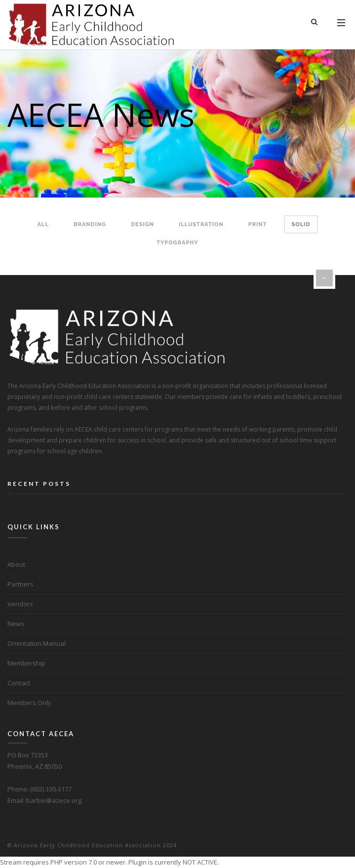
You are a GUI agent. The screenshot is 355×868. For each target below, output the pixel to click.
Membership (26, 663)
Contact (19, 683)
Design (142, 224)
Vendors (20, 604)
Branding (90, 224)
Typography (177, 243)
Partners (20, 584)
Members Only (29, 703)
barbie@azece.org (54, 800)
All (43, 224)
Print (258, 224)
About (16, 564)
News (16, 624)
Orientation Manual (37, 643)
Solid (301, 224)
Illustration (201, 224)
